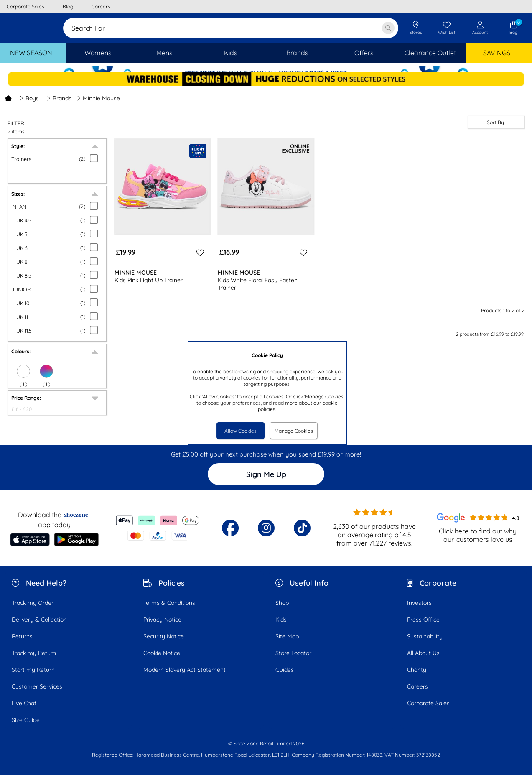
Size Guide (26, 729)
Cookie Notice (162, 662)
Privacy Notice (162, 628)
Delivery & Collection (39, 628)
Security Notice (164, 645)
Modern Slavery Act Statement (185, 678)
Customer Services (37, 695)
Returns (22, 645)
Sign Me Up (266, 483)
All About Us (423, 662)
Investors (419, 612)
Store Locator (293, 662)
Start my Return (33, 678)
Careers (417, 695)
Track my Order (33, 612)
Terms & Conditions (169, 612)
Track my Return (34, 662)
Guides (285, 678)
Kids (281, 628)
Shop (282, 612)
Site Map (287, 645)
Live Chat (24, 712)
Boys (29, 107)
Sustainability (425, 645)
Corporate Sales (428, 712)
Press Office (423, 628)
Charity (417, 678)
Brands (59, 107)
